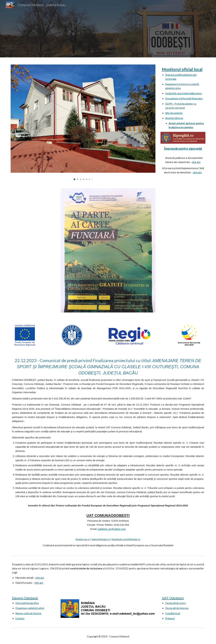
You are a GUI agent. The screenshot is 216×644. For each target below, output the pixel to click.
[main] (183, 98)
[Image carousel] (83, 122)
